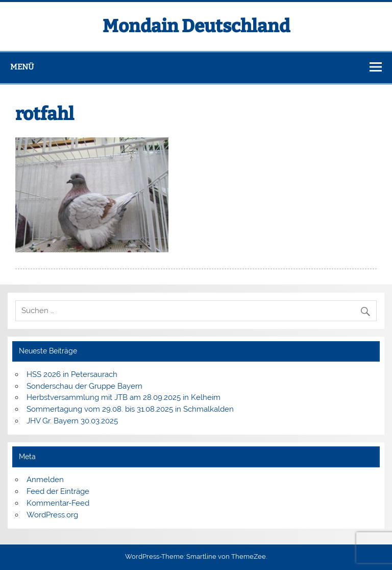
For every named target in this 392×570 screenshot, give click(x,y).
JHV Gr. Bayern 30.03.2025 (72, 421)
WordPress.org (52, 515)
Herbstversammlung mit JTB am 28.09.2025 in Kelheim (124, 397)
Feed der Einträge (58, 491)
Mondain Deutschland (196, 26)
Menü (22, 67)
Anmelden (45, 480)
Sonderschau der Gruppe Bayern (84, 386)
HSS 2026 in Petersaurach (72, 374)
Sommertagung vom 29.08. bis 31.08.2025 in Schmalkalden (130, 409)
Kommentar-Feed (58, 503)
